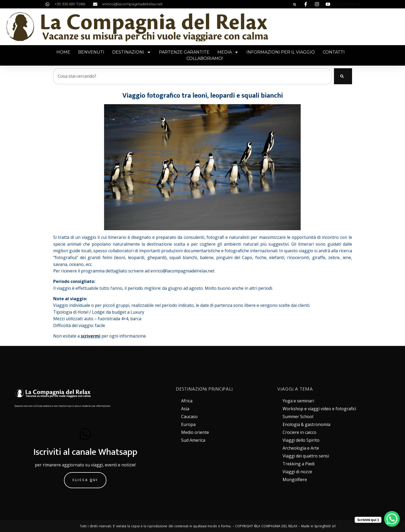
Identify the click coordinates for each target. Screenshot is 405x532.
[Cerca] (343, 76)
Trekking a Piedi (299, 464)
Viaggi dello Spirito (301, 440)
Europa (188, 424)
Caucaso (189, 417)
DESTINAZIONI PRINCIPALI (204, 389)
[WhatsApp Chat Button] (392, 519)
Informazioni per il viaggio (281, 52)
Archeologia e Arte (301, 448)
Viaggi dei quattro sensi (306, 456)
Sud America (193, 440)
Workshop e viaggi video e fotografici (319, 409)
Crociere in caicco (299, 432)
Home (63, 52)
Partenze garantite (184, 52)
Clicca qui (85, 480)
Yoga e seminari (298, 401)
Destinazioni (132, 52)
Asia (185, 409)
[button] (295, 4)
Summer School (298, 417)
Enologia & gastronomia (306, 424)
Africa (187, 401)
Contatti (334, 52)
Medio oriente (195, 432)
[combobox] (193, 76)
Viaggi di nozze (297, 472)
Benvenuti (91, 52)
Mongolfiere (295, 480)
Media (228, 52)
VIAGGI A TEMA (295, 389)
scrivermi (91, 336)
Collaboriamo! (205, 58)
